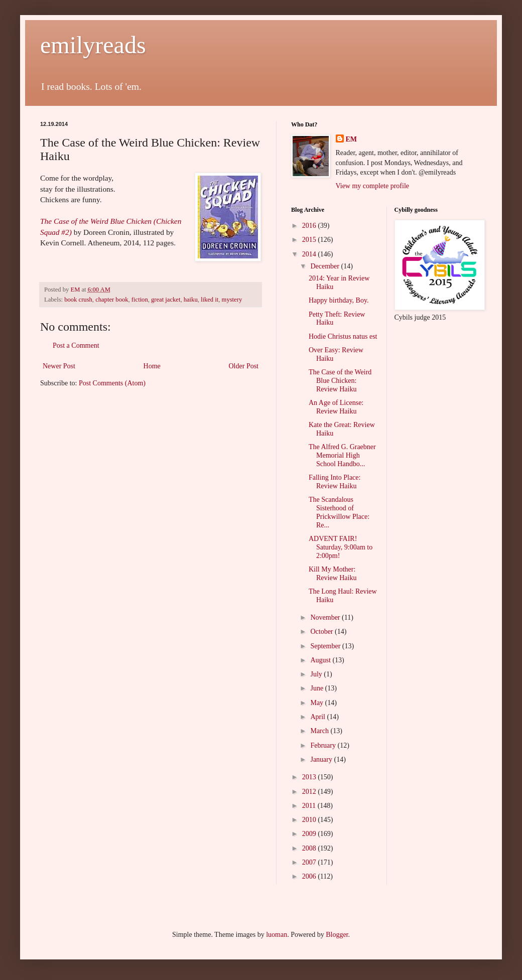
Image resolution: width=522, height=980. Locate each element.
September (326, 646)
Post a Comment (76, 345)
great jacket (166, 300)
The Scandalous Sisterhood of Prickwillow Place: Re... (339, 512)
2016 (310, 226)
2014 (310, 254)
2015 (310, 240)
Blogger (337, 935)
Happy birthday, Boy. (339, 300)
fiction (140, 300)
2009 (310, 834)
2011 (310, 806)
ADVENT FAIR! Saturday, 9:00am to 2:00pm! (341, 547)
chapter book (112, 300)
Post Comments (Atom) (112, 383)
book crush (78, 300)
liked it (210, 300)
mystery (232, 300)
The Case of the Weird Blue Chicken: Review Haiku (340, 381)
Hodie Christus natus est (343, 336)
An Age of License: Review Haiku (336, 407)
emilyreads (93, 45)
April (318, 717)
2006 (310, 876)
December (325, 266)
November (326, 617)
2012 (310, 792)
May (317, 703)
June (317, 688)
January (322, 759)
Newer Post (59, 366)
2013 (310, 777)
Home (152, 366)
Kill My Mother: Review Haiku (333, 574)
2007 (310, 862)
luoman (277, 935)
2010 (310, 820)
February (324, 745)
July (317, 674)
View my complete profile (373, 186)
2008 (310, 848)
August (321, 660)
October (322, 632)
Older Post (244, 366)
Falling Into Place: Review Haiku (335, 482)
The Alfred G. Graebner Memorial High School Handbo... (342, 455)
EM (352, 139)
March (320, 731)
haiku (191, 300)
